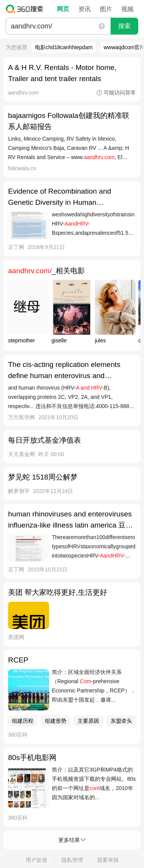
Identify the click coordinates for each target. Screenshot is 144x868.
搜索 (124, 26)
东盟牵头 (121, 721)
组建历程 (23, 721)
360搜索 (26, 9)
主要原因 (88, 721)
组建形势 (56, 721)
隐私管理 (72, 860)
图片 (106, 9)
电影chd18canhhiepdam (64, 47)
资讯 (84, 9)
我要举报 (108, 860)
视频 (127, 9)
